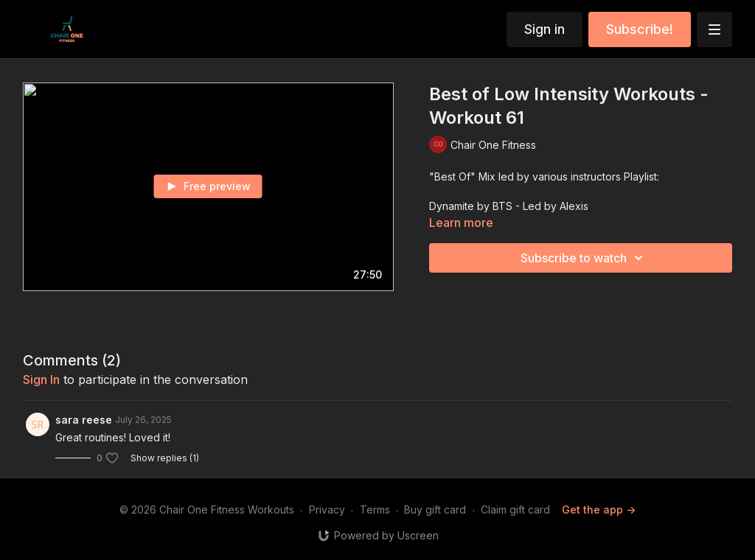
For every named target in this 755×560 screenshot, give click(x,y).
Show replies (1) (165, 458)
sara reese (84, 420)
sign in (41, 379)
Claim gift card (515, 510)
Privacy (327, 510)
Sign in (544, 29)
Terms (375, 510)
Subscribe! (640, 29)
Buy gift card (435, 510)
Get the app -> (599, 510)
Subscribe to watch (584, 258)
